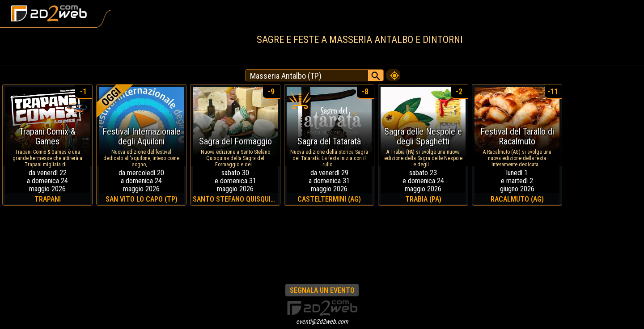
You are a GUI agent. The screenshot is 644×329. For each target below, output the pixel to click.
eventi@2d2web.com (322, 321)
